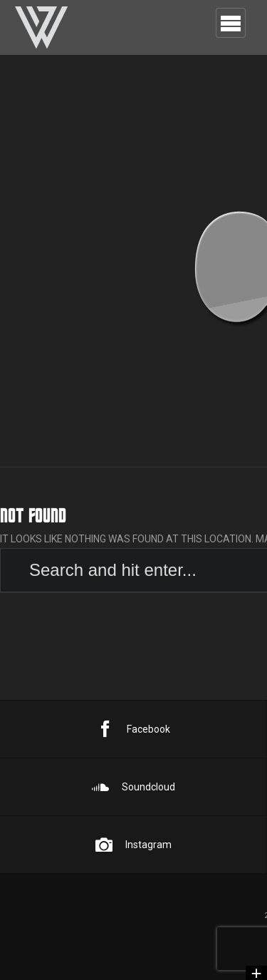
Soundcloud (133, 787)
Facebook (133, 729)
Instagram (133, 845)
